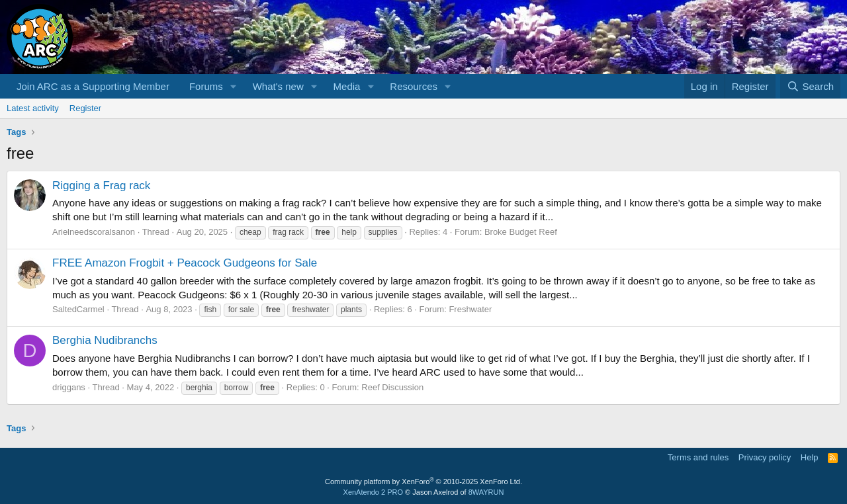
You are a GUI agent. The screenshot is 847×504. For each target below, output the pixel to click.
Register (85, 108)
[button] (234, 86)
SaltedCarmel (78, 309)
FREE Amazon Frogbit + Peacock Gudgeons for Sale (185, 263)
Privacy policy (765, 457)
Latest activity (33, 108)
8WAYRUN (486, 492)
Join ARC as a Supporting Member (93, 86)
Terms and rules (698, 457)
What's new (278, 86)
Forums (206, 86)
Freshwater (470, 309)
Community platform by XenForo (423, 482)
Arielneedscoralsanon (94, 232)
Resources (414, 86)
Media (347, 86)
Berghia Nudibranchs (105, 340)
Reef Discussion (392, 387)
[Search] (810, 86)
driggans (69, 387)
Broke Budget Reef (521, 232)
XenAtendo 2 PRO (374, 492)
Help (810, 457)
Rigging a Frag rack (101, 186)
